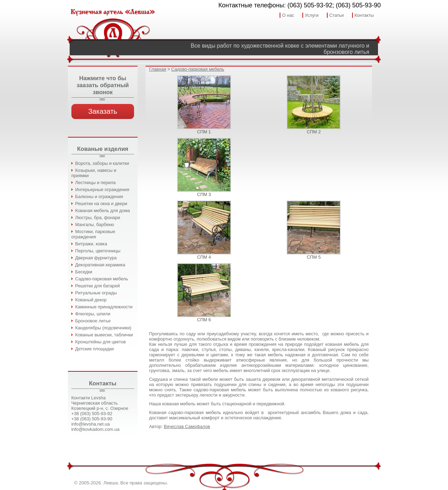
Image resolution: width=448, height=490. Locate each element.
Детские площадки (94, 349)
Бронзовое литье (93, 321)
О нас (288, 15)
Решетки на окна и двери (101, 204)
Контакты (364, 15)
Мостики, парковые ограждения (93, 234)
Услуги (312, 15)
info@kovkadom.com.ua (95, 429)
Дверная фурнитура (96, 258)
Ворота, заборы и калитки (102, 163)
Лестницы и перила (96, 183)
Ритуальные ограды (96, 293)
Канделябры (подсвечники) (103, 328)
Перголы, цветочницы (98, 251)
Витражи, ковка (91, 244)
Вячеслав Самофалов (187, 426)
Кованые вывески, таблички (104, 335)
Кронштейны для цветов (101, 342)
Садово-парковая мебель (102, 279)
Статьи (337, 15)
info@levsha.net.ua (91, 424)
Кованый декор (91, 300)
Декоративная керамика (100, 265)
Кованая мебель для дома (103, 211)
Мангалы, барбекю (95, 225)
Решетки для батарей (98, 286)
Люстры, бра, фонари (98, 218)
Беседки (84, 272)
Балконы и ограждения (99, 197)
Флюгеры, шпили (93, 314)
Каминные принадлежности (104, 307)
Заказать (103, 111)
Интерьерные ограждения (102, 190)
